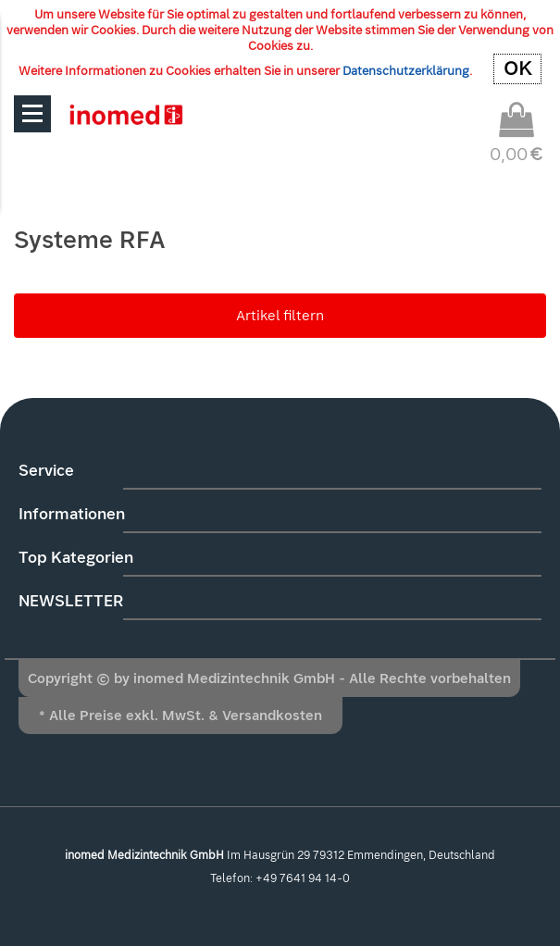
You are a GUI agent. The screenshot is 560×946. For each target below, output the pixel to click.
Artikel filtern (280, 316)
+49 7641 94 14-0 (303, 878)
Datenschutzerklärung (406, 71)
